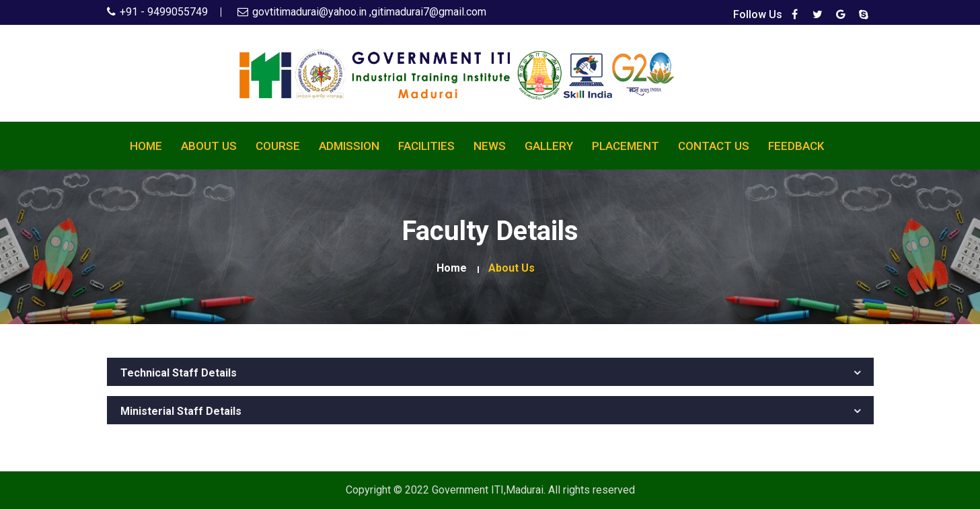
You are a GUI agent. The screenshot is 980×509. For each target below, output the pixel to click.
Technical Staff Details (179, 373)
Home (146, 146)
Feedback (796, 146)
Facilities (426, 146)
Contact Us (714, 146)
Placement (626, 146)
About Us (209, 146)
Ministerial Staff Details (181, 412)
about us (512, 268)
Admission (349, 146)
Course (278, 146)
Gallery (549, 146)
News (490, 146)
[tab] (490, 372)
